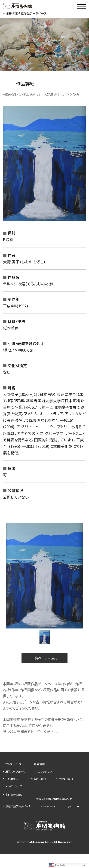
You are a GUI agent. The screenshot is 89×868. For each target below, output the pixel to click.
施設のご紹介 (44, 782)
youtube (12, 820)
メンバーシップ (48, 789)
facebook (58, 813)
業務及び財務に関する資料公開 (28, 805)
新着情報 (45, 767)
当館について (15, 789)
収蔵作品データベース (22, 813)
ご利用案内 (13, 782)
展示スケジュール (18, 775)
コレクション (52, 775)
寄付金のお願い (17, 798)
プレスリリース (16, 767)
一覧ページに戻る (44, 660)
